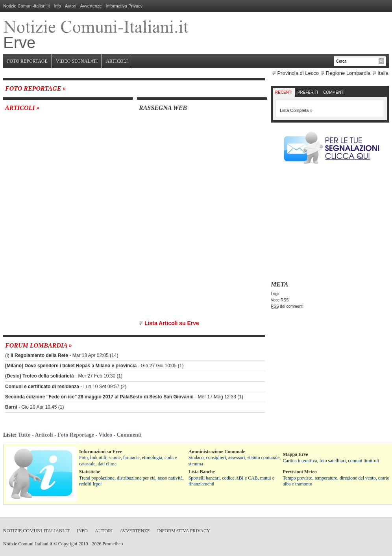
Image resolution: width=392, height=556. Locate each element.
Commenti (334, 92)
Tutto (24, 435)
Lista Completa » (296, 110)
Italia (383, 73)
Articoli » (22, 108)
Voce (280, 300)
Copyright (68, 544)
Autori (71, 6)
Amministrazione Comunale (217, 452)
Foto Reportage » (35, 88)
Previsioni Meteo (300, 472)
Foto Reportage (27, 61)
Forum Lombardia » (39, 345)
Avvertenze (91, 6)
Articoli (117, 61)
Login (276, 294)
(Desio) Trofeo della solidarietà (40, 376)
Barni (11, 407)
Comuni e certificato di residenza (42, 387)
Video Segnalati (77, 61)
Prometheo (113, 544)
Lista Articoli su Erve (172, 323)
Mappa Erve (296, 454)
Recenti (284, 92)
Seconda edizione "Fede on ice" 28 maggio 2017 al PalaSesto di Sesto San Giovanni (99, 397)
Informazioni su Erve (101, 452)
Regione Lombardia (348, 73)
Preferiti (308, 92)
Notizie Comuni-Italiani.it (27, 6)
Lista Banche (202, 472)
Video (105, 435)
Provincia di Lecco (298, 73)
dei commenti (287, 306)
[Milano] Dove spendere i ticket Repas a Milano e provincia (71, 366)
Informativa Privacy (124, 6)
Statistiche (90, 472)
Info (57, 6)
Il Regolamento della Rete (39, 355)
